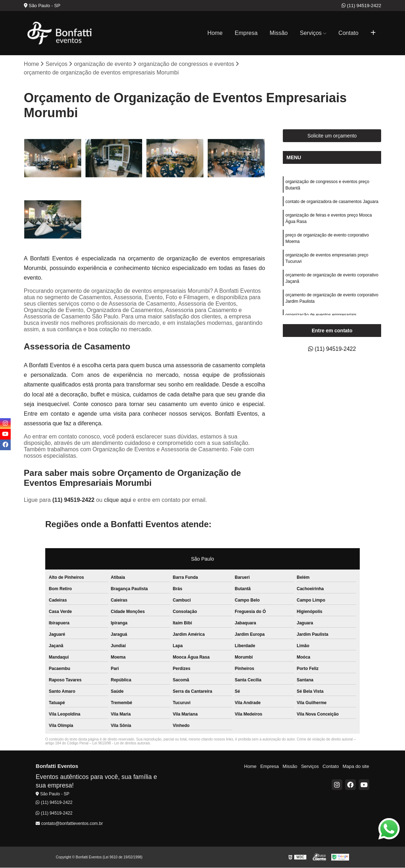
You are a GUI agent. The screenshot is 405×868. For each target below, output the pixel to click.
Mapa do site (356, 767)
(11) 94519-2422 (361, 6)
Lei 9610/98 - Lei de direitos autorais (121, 744)
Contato (348, 33)
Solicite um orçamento (332, 136)
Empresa (246, 33)
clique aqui (118, 500)
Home (215, 33)
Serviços (311, 33)
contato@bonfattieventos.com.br (69, 823)
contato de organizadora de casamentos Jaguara (332, 202)
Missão (279, 33)
